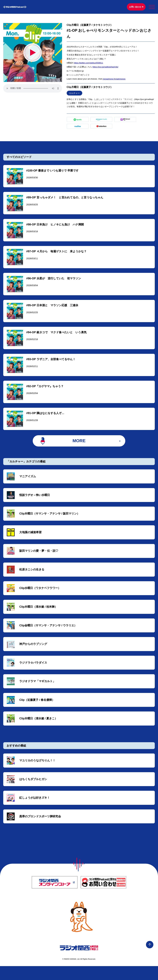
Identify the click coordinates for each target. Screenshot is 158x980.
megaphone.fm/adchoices (114, 79)
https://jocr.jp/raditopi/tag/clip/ (105, 67)
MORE (79, 447)
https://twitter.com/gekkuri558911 (88, 63)
